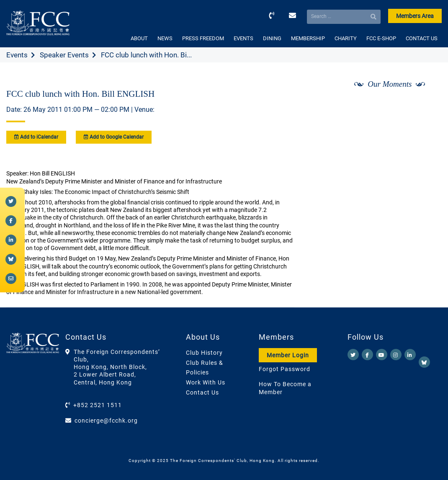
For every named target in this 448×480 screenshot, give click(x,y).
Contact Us (202, 392)
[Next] (426, 106)
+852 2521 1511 (98, 405)
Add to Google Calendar (114, 137)
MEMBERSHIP (308, 38)
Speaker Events (64, 55)
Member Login (288, 355)
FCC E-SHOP (381, 38)
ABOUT (139, 38)
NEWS (165, 38)
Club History (204, 353)
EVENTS (243, 38)
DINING (272, 38)
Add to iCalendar (36, 137)
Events (17, 55)
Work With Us (206, 382)
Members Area (415, 16)
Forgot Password (285, 369)
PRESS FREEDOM (203, 38)
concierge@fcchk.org (106, 421)
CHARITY (346, 38)
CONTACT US (422, 38)
